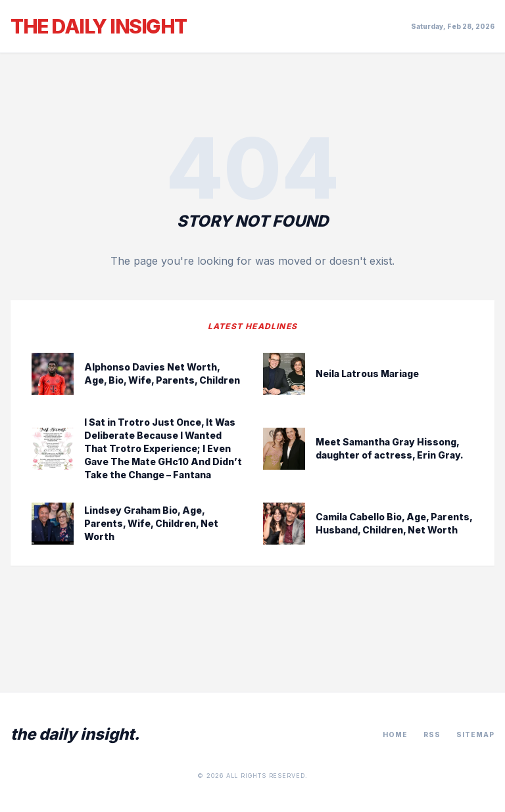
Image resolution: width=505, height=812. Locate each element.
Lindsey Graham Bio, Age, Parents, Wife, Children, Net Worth (151, 523)
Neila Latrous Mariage (367, 373)
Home (395, 734)
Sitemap (475, 734)
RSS (432, 734)
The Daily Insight (99, 26)
